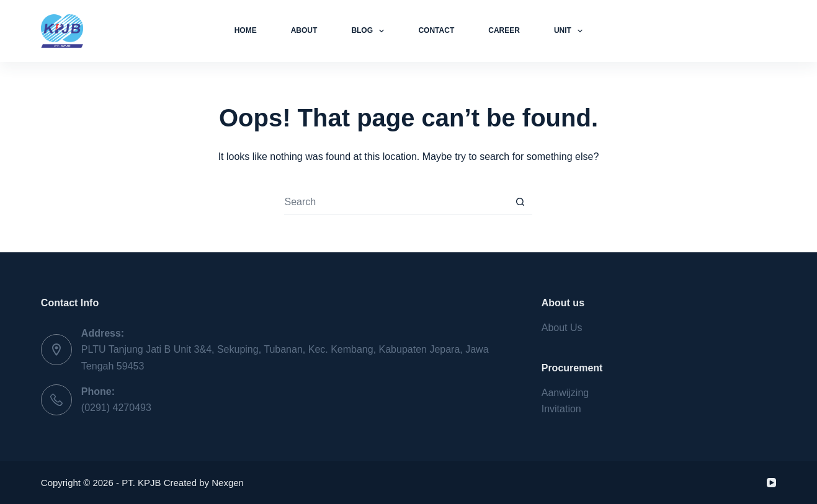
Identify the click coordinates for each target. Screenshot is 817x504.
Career (504, 30)
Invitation (561, 409)
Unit (571, 31)
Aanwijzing (565, 393)
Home (246, 30)
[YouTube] (771, 483)
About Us (562, 328)
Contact (436, 30)
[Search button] (520, 202)
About (304, 30)
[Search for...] (396, 202)
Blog (370, 31)
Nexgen (228, 483)
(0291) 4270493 (116, 408)
